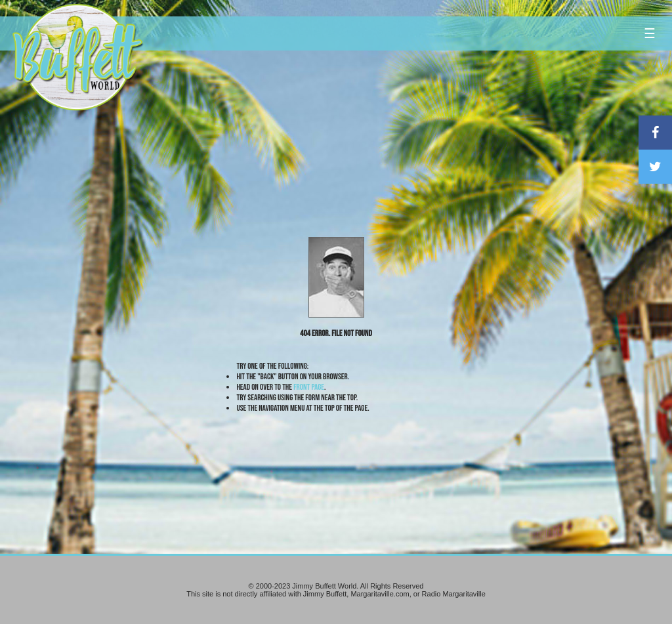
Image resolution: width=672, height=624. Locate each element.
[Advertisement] (404, 121)
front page (309, 387)
